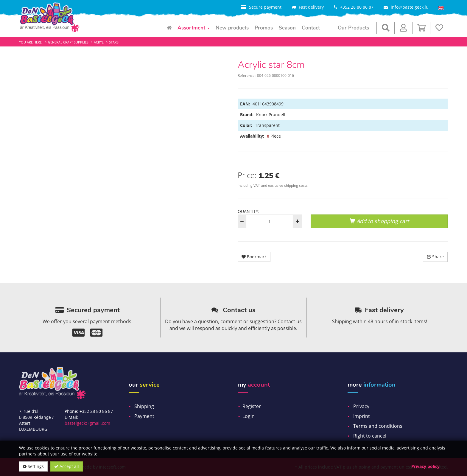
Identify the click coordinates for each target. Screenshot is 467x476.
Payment (144, 416)
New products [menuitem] (232, 28)
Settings (33, 466)
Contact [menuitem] (311, 28)
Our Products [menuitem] (353, 28)
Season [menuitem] (287, 28)
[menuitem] (169, 28)
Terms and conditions (378, 426)
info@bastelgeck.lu (410, 7)
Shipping (144, 406)
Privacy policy (425, 466)
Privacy (361, 406)
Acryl (99, 42)
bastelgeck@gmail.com (87, 423)
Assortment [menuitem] (194, 28)
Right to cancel (370, 436)
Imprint (362, 416)
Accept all (67, 466)
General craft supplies (68, 42)
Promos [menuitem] (264, 28)
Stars (114, 42)
